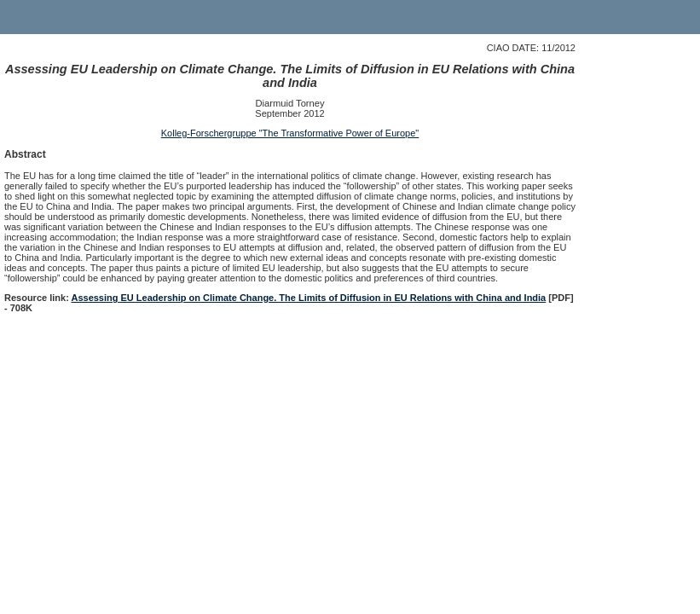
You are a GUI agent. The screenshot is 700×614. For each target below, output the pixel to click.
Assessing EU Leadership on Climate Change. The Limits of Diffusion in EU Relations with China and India (308, 298)
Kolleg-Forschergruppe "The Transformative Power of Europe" (290, 133)
